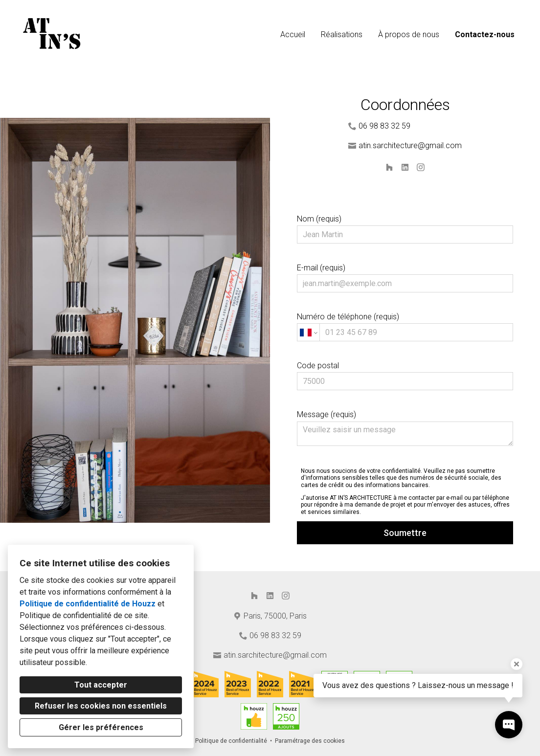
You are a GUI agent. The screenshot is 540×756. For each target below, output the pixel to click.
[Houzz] (389, 167)
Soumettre (405, 533)
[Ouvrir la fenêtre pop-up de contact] (509, 725)
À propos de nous (409, 34)
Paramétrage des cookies (310, 741)
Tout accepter (101, 685)
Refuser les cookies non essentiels (101, 706)
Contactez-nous (485, 34)
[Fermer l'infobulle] (517, 664)
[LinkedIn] (405, 167)
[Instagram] (421, 167)
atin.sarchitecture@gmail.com (410, 145)
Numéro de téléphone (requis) (405, 327)
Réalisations (342, 34)
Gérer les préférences (101, 727)
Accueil (293, 34)
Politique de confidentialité (231, 741)
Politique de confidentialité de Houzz (88, 604)
